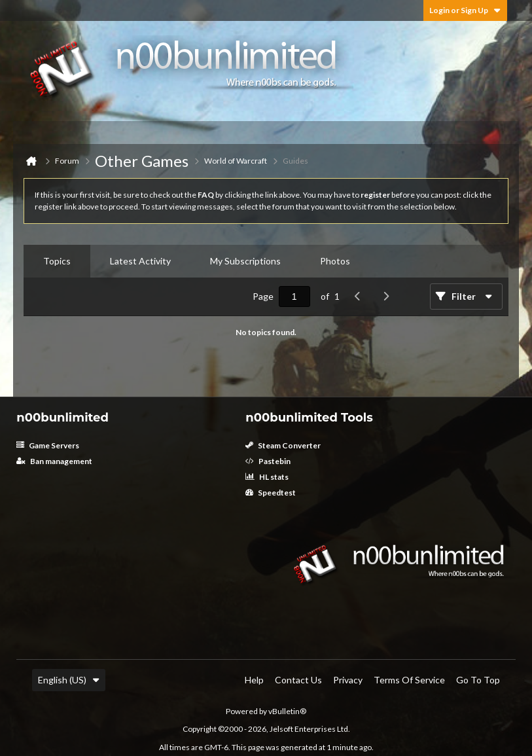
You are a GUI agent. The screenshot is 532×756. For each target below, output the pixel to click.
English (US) (69, 680)
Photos (335, 261)
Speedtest (271, 493)
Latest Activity (140, 261)
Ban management (54, 461)
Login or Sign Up (465, 10)
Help (254, 680)
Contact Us (298, 680)
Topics (57, 261)
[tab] (57, 261)
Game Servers (48, 445)
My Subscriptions (245, 261)
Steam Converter (283, 445)
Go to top (478, 680)
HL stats (267, 477)
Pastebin (268, 461)
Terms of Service (409, 680)
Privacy (348, 680)
